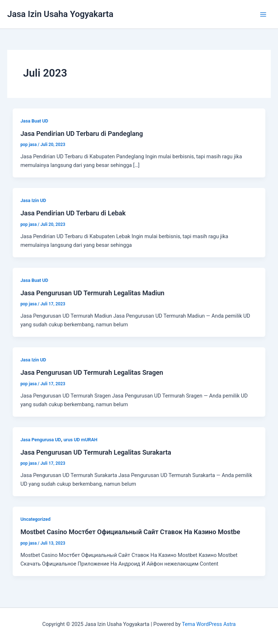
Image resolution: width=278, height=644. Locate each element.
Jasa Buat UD (34, 121)
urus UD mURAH (80, 440)
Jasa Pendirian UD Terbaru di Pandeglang (81, 134)
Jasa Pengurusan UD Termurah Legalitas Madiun (92, 293)
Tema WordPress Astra (209, 624)
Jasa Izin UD (33, 200)
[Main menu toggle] (263, 14)
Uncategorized (35, 519)
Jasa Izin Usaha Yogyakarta (60, 14)
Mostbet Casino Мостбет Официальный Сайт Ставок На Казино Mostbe (130, 532)
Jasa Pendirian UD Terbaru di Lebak (73, 213)
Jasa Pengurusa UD (41, 440)
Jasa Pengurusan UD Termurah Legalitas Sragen (92, 372)
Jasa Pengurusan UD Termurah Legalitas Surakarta (96, 452)
